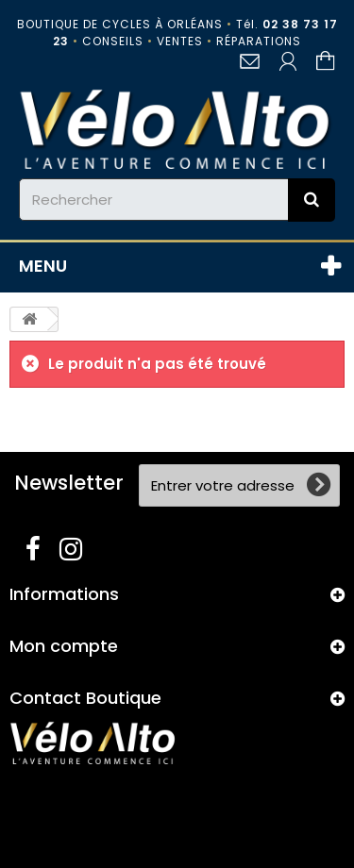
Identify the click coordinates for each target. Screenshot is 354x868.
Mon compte (64, 646)
